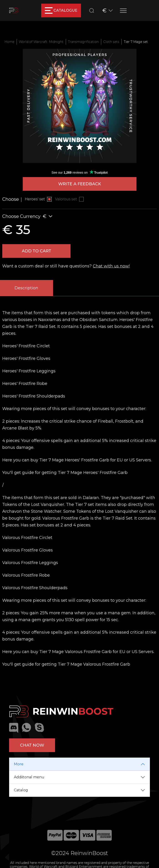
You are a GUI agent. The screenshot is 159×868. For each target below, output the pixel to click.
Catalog (21, 790)
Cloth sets (111, 42)
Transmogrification (83, 42)
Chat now (32, 745)
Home (9, 42)
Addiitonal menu (29, 777)
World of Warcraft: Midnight (41, 42)
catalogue (61, 10)
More (19, 764)
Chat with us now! (111, 266)
